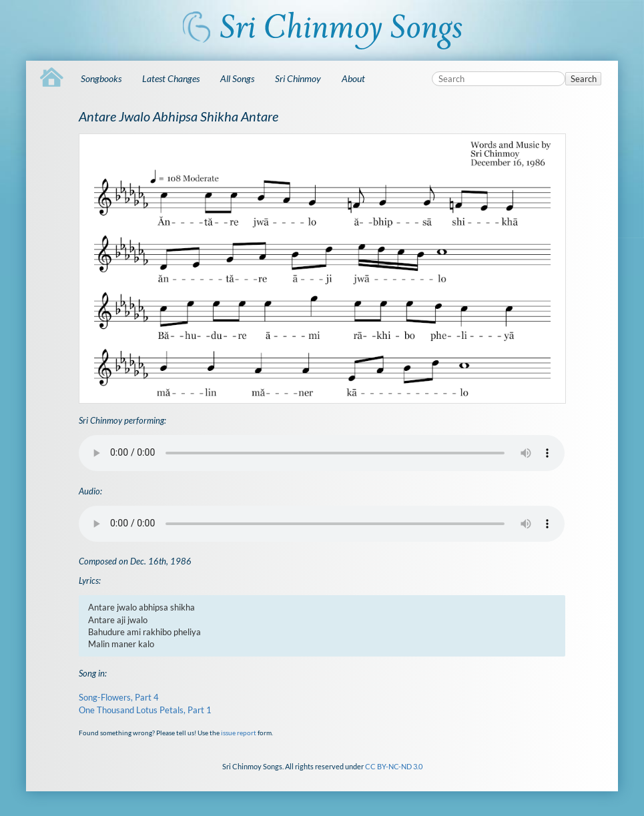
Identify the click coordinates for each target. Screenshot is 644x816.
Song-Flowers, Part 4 (119, 697)
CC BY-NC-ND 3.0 (394, 766)
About (353, 78)
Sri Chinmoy (298, 78)
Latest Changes (171, 78)
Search (584, 79)
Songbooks (101, 78)
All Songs (237, 78)
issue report (239, 733)
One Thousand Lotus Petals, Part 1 (145, 710)
